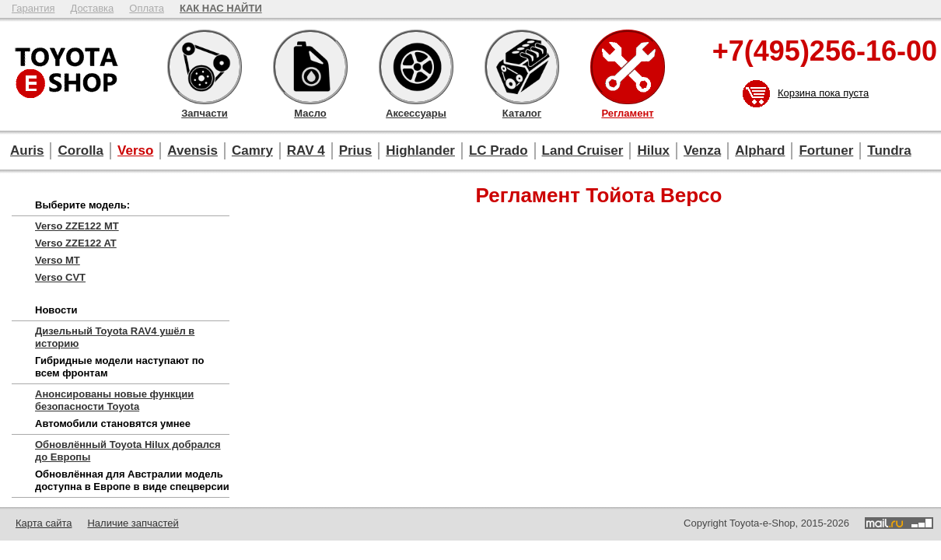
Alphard (760, 150)
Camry (252, 150)
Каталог (522, 67)
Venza (702, 150)
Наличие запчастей (133, 523)
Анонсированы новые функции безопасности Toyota (114, 400)
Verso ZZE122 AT (76, 243)
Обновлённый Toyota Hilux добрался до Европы (128, 451)
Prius (356, 150)
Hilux (653, 150)
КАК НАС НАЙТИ (221, 8)
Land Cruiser (583, 150)
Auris (27, 150)
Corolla (80, 150)
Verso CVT (60, 277)
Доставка (92, 8)
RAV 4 (306, 150)
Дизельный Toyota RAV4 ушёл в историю (115, 337)
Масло (310, 67)
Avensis (192, 150)
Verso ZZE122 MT (77, 226)
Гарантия (33, 8)
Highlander (420, 150)
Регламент (628, 67)
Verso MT (58, 260)
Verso (135, 150)
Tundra (889, 150)
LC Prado (498, 150)
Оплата (147, 8)
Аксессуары (416, 67)
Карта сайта (44, 523)
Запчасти (205, 67)
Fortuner (826, 150)
